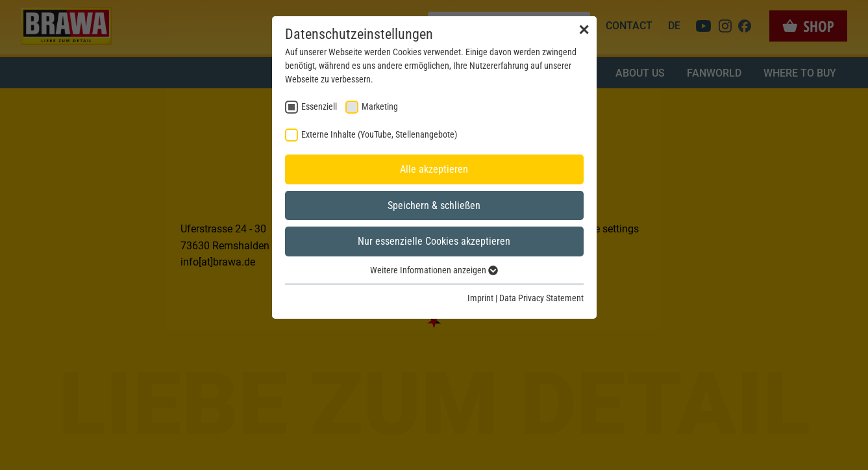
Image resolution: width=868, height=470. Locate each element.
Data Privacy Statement (541, 298)
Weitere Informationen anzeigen (434, 270)
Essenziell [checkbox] (319, 106)
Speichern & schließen (434, 205)
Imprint (480, 298)
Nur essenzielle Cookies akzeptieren (434, 241)
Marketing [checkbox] (380, 106)
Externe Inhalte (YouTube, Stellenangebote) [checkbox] (379, 134)
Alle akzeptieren (434, 169)
